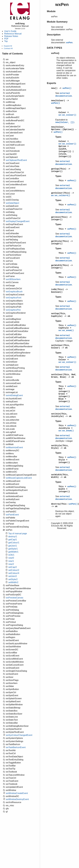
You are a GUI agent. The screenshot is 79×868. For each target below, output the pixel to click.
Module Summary (57, 22)
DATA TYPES (54, 48)
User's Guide (10, 31)
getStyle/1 (13, 549)
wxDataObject (13, 203)
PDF (6, 39)
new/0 (11, 558)
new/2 (11, 564)
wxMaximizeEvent (14, 447)
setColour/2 (14, 570)
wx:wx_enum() (66, 330)
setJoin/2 (13, 576)
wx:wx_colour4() (61, 196)
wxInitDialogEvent (14, 395)
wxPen (69, 43)
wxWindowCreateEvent (17, 793)
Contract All (8, 48)
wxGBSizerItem (13, 279)
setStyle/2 (13, 579)
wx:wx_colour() (67, 115)
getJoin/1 (13, 546)
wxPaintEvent (12, 515)
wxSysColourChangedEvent (19, 735)
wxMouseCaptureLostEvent (19, 478)
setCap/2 (13, 567)
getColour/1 (14, 543)
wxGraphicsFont (14, 298)
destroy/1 (13, 537)
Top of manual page (18, 533)
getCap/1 (13, 540)
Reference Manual (13, 34)
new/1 (11, 561)
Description (54, 35)
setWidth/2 (13, 582)
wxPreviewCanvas (15, 598)
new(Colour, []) (65, 122)
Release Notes (11, 36)
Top (6, 41)
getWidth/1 (13, 552)
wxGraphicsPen (13, 310)
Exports (52, 83)
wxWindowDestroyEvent (17, 799)
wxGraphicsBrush (14, 292)
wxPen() (67, 88)
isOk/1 (11, 555)
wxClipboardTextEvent (16, 160)
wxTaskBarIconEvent (16, 747)
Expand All (8, 46)
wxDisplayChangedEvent (18, 221)
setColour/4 (14, 573)
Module (51, 11)
